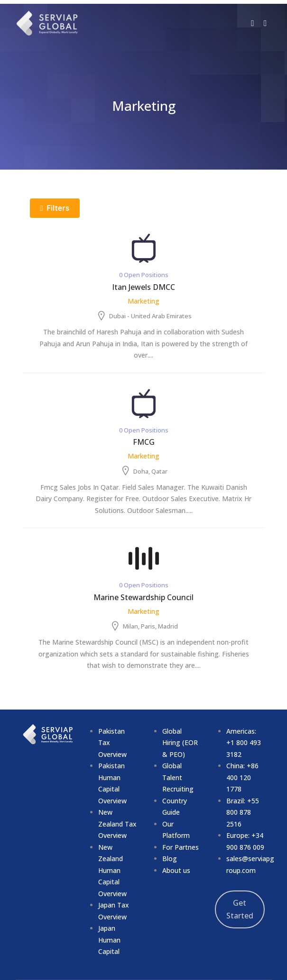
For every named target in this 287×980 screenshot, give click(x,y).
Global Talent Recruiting (178, 777)
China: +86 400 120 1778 (242, 777)
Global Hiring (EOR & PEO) (180, 743)
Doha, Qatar (150, 471)
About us (176, 870)
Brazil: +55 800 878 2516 (243, 812)
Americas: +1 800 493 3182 (244, 743)
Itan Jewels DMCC (143, 287)
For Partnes (181, 847)
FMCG (144, 442)
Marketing (143, 301)
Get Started (240, 909)
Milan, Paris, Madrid (150, 626)
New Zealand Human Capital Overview (112, 870)
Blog (170, 859)
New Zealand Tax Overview (117, 824)
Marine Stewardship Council (143, 597)
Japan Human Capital (109, 940)
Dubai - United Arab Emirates (150, 316)
